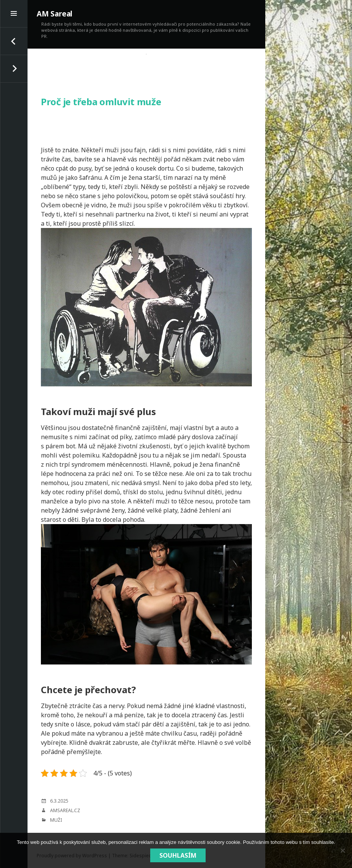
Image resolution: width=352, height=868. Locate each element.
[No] (342, 850)
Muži (56, 820)
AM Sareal (54, 14)
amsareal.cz (65, 810)
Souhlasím (178, 855)
